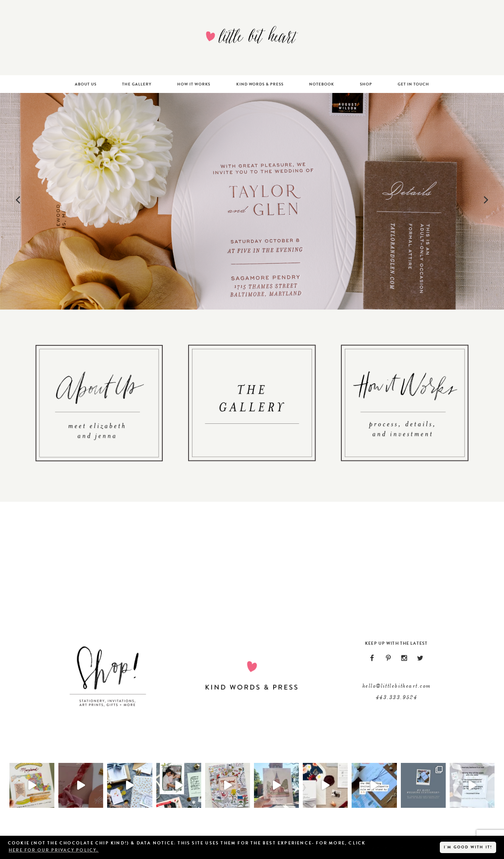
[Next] (485, 201)
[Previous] (19, 201)
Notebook (322, 84)
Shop (366, 84)
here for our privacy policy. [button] (54, 850)
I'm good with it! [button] (468, 847)
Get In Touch (413, 84)
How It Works (194, 84)
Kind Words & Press (260, 84)
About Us (86, 84)
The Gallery (137, 84)
